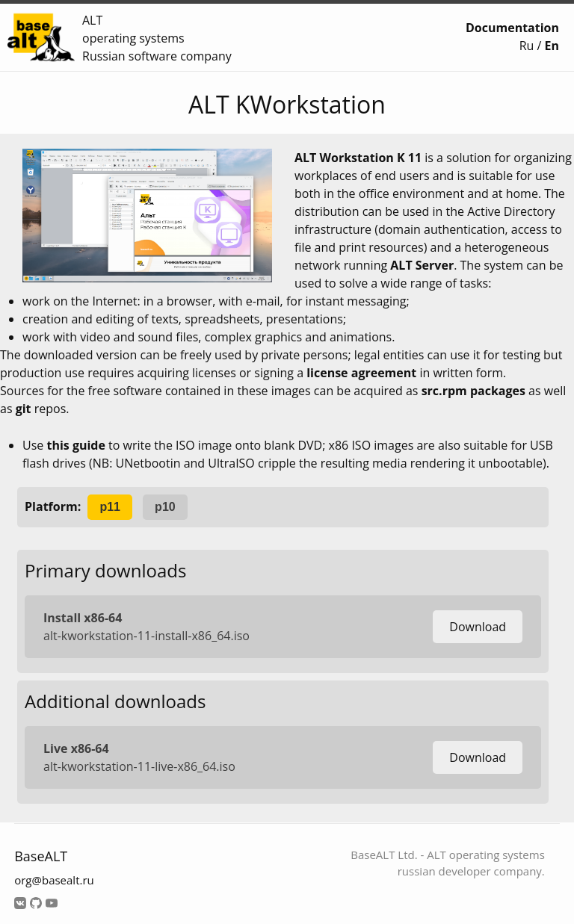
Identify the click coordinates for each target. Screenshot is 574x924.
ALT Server (422, 265)
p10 (165, 507)
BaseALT (41, 856)
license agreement (361, 373)
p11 (110, 507)
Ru (527, 46)
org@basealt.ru (54, 880)
